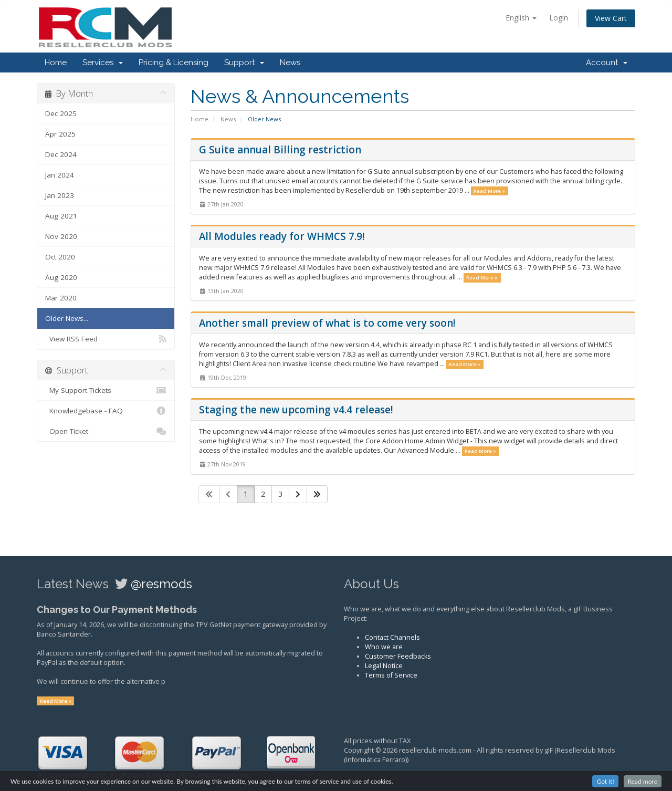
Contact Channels (392, 637)
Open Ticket (106, 431)
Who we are (384, 647)
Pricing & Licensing (174, 63)
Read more (643, 783)
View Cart (611, 18)
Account (607, 63)
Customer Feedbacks (398, 656)
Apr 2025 (60, 134)
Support (244, 63)
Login (559, 18)
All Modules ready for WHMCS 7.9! (282, 236)
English (521, 18)
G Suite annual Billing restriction (280, 150)
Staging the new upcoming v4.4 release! (296, 410)
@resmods (161, 584)
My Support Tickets (106, 390)
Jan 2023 (60, 195)
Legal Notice (384, 666)
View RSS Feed (106, 339)
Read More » (489, 191)
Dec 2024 (61, 154)
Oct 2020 (60, 257)
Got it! (605, 783)
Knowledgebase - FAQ (106, 411)
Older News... (67, 318)
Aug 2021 (61, 216)
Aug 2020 (61, 277)
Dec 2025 (61, 113)
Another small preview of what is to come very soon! (327, 323)
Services (103, 63)
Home (56, 63)
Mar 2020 (61, 298)
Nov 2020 (61, 236)
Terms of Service (391, 675)
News (290, 63)
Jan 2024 (60, 175)
